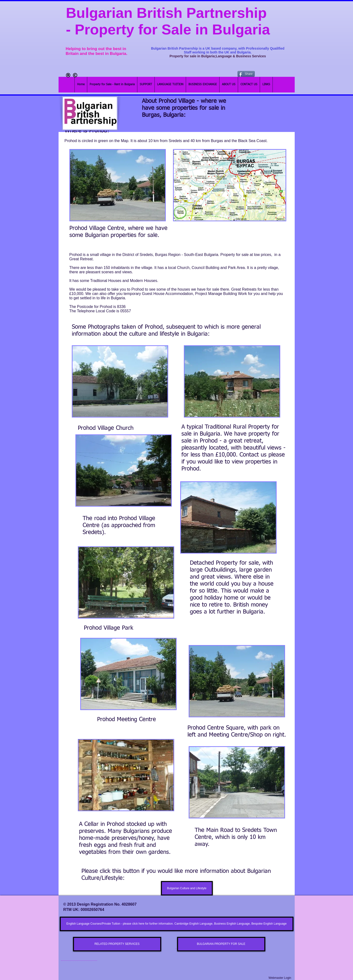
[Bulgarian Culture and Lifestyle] (187, 888)
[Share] (246, 74)
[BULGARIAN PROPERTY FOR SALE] (221, 944)
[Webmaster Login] (280, 978)
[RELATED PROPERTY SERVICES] (117, 944)
